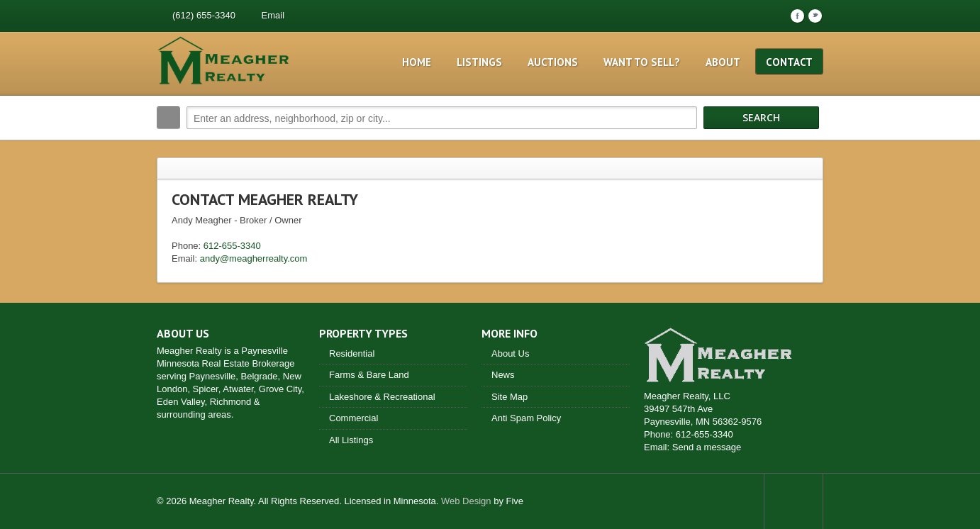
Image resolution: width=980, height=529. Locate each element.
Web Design (466, 501)
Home (417, 62)
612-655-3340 (232, 246)
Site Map (510, 397)
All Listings (351, 440)
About (723, 62)
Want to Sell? (642, 62)
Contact (789, 62)
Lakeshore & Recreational (382, 397)
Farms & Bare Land (369, 375)
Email (273, 15)
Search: (168, 118)
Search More (807, 148)
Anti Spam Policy (526, 418)
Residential (352, 353)
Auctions (553, 62)
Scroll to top (794, 501)
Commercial (353, 418)
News (503, 375)
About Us (510, 353)
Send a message (707, 447)
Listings (479, 62)
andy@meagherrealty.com (254, 258)
